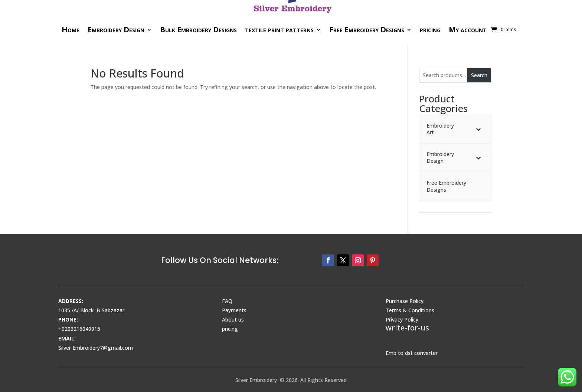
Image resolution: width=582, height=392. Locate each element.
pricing (430, 29)
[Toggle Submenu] (478, 129)
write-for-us (407, 328)
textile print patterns (279, 29)
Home (71, 29)
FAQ (227, 301)
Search (479, 75)
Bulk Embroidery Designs (198, 29)
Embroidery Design (116, 29)
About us (233, 319)
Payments (234, 310)
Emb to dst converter (412, 353)
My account (468, 29)
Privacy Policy (402, 319)
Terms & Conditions (410, 310)
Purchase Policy (405, 301)
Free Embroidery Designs (367, 29)
